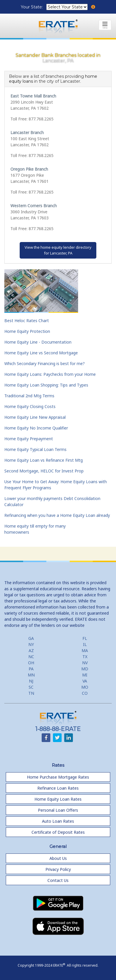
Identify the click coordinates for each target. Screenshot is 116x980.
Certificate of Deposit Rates (58, 832)
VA (85, 681)
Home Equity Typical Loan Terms (35, 449)
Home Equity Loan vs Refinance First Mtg (44, 460)
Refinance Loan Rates (58, 788)
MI (85, 675)
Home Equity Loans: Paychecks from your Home (50, 374)
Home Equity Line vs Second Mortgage (41, 353)
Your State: (32, 7)
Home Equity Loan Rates (58, 799)
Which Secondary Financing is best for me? (45, 363)
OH (31, 663)
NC (31, 657)
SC (31, 687)
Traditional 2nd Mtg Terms (29, 396)
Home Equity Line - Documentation (38, 342)
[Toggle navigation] (105, 25)
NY (31, 644)
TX (85, 657)
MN (31, 675)
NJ (31, 681)
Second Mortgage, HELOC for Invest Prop (44, 471)
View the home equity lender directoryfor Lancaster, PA (58, 250)
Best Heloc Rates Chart (27, 321)
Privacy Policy (58, 869)
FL (85, 638)
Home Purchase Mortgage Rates (58, 777)
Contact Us (58, 880)
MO (85, 687)
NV (85, 663)
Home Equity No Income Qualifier (36, 428)
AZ (31, 650)
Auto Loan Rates (58, 821)
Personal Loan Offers (58, 810)
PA (31, 669)
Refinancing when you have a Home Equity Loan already (57, 515)
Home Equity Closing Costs (30, 406)
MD (85, 669)
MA (85, 650)
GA (31, 638)
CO (85, 693)
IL (85, 644)
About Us (58, 858)
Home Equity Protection (27, 331)
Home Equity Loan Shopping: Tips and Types (46, 385)
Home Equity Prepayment (29, 439)
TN (31, 693)
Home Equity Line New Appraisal (35, 417)
